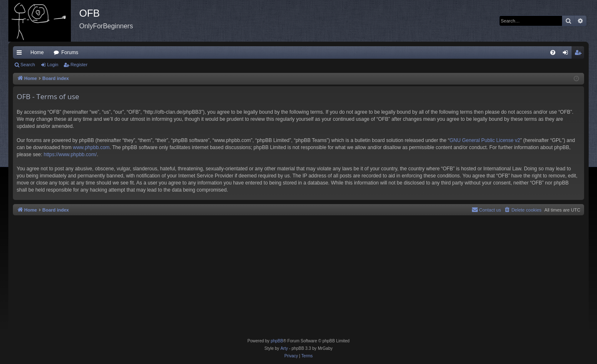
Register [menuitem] (580, 54)
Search (28, 65)
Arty (284, 348)
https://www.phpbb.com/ (70, 155)
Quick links (21, 54)
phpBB (277, 341)
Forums (70, 52)
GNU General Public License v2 (485, 140)
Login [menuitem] (567, 54)
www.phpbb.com (91, 147)
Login (53, 65)
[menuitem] (553, 52)
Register (79, 65)
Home (37, 52)
